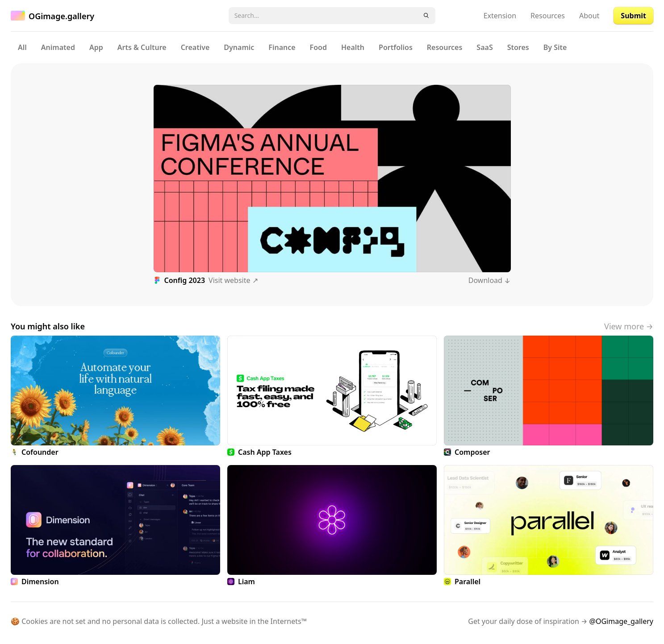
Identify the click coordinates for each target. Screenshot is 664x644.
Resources (548, 16)
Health (353, 47)
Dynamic (239, 47)
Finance (282, 47)
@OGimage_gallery (621, 621)
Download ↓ (490, 280)
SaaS (484, 47)
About (589, 16)
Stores (518, 47)
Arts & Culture (142, 47)
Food (318, 47)
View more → (629, 326)
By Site (555, 47)
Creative (195, 47)
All (22, 47)
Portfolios (396, 47)
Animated (58, 47)
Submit (633, 16)
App (96, 47)
